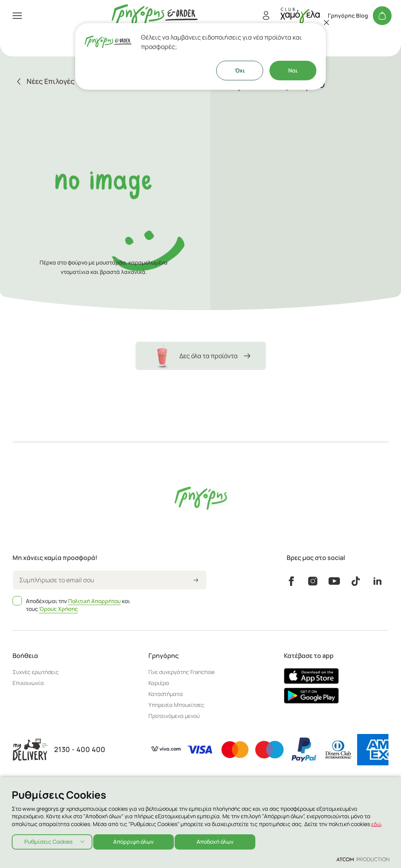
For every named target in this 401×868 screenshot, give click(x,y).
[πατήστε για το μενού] (17, 16)
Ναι (293, 70)
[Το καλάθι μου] (382, 16)
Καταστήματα (166, 694)
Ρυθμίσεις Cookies (48, 841)
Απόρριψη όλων (137, 841)
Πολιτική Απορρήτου (94, 601)
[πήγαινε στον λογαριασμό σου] (300, 15)
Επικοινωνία (28, 683)
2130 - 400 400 (80, 749)
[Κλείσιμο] (327, 22)
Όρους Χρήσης (59, 609)
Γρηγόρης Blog (348, 16)
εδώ (376, 822)
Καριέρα (159, 683)
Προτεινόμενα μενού (174, 716)
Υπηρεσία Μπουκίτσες (176, 705)
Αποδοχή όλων (222, 841)
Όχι (240, 70)
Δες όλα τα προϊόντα (201, 356)
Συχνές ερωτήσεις (36, 672)
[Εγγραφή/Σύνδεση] (266, 16)
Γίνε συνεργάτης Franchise (182, 672)
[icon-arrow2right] (196, 581)
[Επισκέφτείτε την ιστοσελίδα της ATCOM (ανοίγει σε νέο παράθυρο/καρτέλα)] (363, 859)
